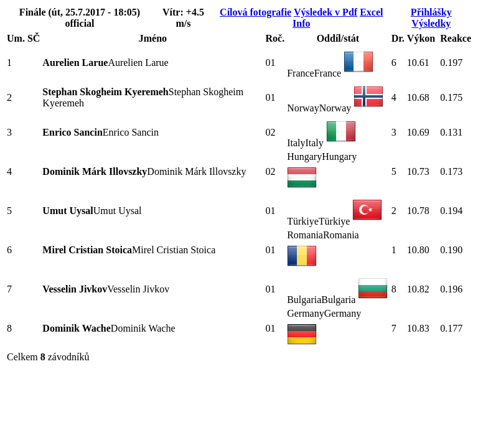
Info (301, 23)
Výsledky (431, 23)
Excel (371, 12)
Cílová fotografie (255, 12)
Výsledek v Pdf (326, 12)
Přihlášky (431, 12)
